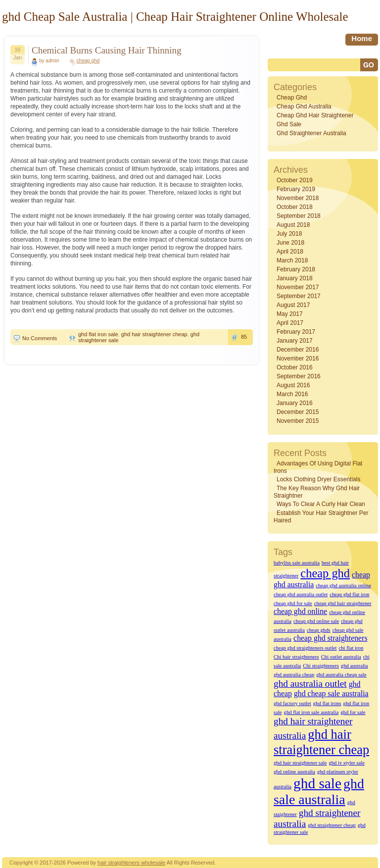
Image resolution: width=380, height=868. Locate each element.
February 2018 (296, 269)
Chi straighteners (321, 666)
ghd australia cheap (294, 675)
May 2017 (290, 314)
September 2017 (299, 296)
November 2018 (298, 198)
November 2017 (298, 287)
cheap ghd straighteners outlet (305, 648)
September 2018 (299, 216)
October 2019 (295, 180)
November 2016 (298, 358)
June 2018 (290, 243)
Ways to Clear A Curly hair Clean (321, 504)
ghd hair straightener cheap (154, 334)
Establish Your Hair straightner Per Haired (321, 517)
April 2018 (290, 252)
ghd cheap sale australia (331, 693)
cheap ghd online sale (316, 621)
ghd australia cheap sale (341, 675)
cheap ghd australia (304, 106)
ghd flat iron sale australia (311, 712)
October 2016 (295, 367)
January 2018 (295, 278)
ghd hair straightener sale (300, 763)
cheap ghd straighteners (330, 638)
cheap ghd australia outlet (301, 594)
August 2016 (293, 385)
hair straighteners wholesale (131, 863)
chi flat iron (351, 648)
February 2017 (296, 332)
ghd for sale (353, 712)
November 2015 (298, 421)
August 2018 (293, 225)
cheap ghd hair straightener (315, 115)
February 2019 (296, 189)
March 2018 (292, 260)
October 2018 (295, 207)
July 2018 (289, 234)
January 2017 (295, 341)
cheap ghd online (300, 611)
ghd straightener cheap (332, 825)
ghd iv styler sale (347, 763)
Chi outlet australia (341, 657)
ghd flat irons (327, 703)
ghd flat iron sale (98, 334)
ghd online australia (294, 772)
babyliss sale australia (297, 563)
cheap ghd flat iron (349, 594)
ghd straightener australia (311, 133)
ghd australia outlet (310, 684)
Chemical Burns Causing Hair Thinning (107, 50)
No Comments (40, 338)
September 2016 (299, 376)
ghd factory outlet (292, 703)
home (362, 38)
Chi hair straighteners (296, 657)
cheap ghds (319, 630)
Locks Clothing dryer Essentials (318, 479)
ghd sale (289, 124)
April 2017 (290, 323)
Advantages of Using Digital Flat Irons (318, 467)
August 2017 (293, 305)
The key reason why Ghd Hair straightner (317, 492)
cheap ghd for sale (293, 603)
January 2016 (295, 403)
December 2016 (298, 350)
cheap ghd (88, 61)
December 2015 (298, 412)
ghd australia (355, 666)
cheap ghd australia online (343, 586)
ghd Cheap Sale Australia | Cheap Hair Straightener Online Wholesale (175, 17)
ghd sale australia (319, 791)
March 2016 (292, 394)
